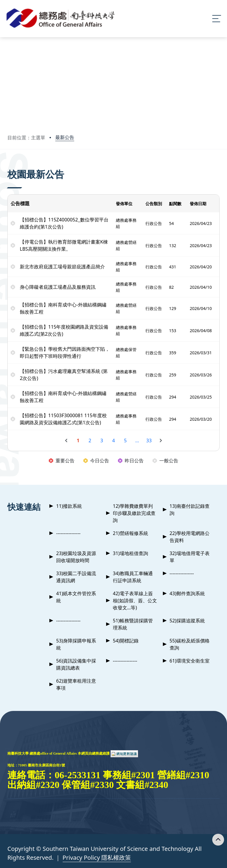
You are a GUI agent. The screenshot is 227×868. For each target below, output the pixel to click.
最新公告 (65, 137)
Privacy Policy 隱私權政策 (97, 858)
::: (9, 166)
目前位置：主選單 (26, 138)
